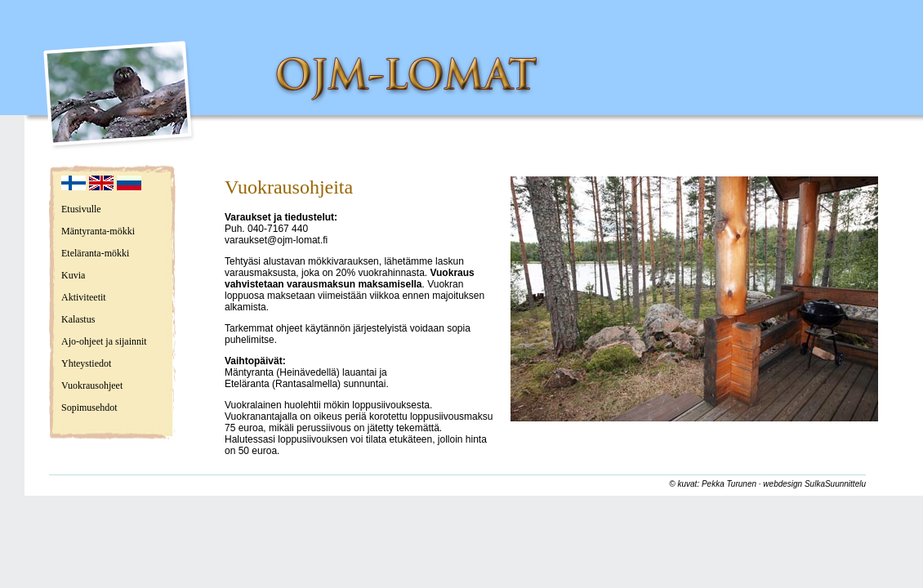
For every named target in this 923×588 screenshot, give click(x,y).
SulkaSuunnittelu (835, 484)
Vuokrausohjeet (92, 385)
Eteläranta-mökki (95, 253)
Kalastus (78, 319)
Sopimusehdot (89, 408)
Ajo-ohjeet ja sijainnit (104, 341)
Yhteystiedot (86, 363)
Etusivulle (81, 209)
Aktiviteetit (84, 297)
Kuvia (73, 275)
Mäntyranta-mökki (98, 231)
